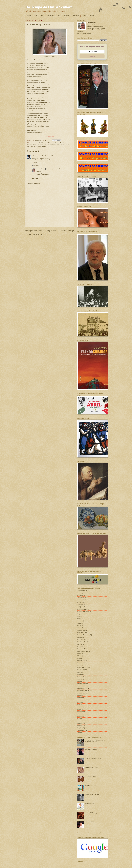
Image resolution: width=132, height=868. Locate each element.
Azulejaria (80, 607)
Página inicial (52, 231)
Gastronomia (81, 660)
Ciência (79, 626)
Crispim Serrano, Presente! (92, 795)
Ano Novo (80, 595)
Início (29, 16)
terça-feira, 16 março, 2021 (54, 169)
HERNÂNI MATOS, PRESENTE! (93, 758)
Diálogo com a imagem (91, 749)
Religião (80, 728)
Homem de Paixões (90, 822)
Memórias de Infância (83, 688)
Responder (35, 162)
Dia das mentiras (89, 804)
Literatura (80, 681)
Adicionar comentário (34, 184)
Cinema (79, 628)
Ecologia (80, 637)
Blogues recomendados (84, 614)
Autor (35, 16)
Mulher (79, 698)
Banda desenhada (82, 609)
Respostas (36, 166)
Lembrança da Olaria (90, 776)
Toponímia (80, 733)
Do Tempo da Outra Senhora (49, 7)
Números (80, 705)
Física (79, 658)
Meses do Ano (81, 693)
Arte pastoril (44, 143)
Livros (31, 147)
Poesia (59, 16)
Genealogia (80, 663)
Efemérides (50, 16)
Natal (79, 702)
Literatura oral (81, 684)
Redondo (67, 16)
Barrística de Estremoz (83, 612)
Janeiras (80, 679)
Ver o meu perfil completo (84, 34)
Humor (79, 672)
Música (79, 700)
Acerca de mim (37, 143)
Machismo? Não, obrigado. (92, 813)
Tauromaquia (81, 730)
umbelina (34, 156)
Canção (79, 619)
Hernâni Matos (40, 169)
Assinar (92, 56)
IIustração (80, 674)
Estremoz (80, 644)
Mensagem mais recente (34, 231)
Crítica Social (36, 145)
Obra (42, 16)
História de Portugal (83, 667)
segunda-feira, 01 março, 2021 (45, 156)
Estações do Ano (82, 642)
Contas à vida (81, 630)
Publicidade (80, 721)
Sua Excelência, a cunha (91, 767)
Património (80, 712)
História (79, 665)
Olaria (84, 16)
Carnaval (80, 621)
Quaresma (80, 723)
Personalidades (42, 147)
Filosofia (80, 656)
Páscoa (91, 16)
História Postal (81, 670)
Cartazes (80, 623)
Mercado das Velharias (83, 691)
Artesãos (57, 143)
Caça (79, 616)
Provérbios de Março (90, 786)
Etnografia (55, 145)
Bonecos (76, 16)
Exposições (61, 145)
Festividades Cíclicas (83, 651)
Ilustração (80, 677)
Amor (79, 593)
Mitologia (80, 695)
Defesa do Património (46, 145)
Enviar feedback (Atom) (38, 234)
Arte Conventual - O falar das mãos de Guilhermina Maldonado (95, 741)
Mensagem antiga (67, 231)
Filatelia (79, 653)
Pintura (79, 716)
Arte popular (51, 143)
